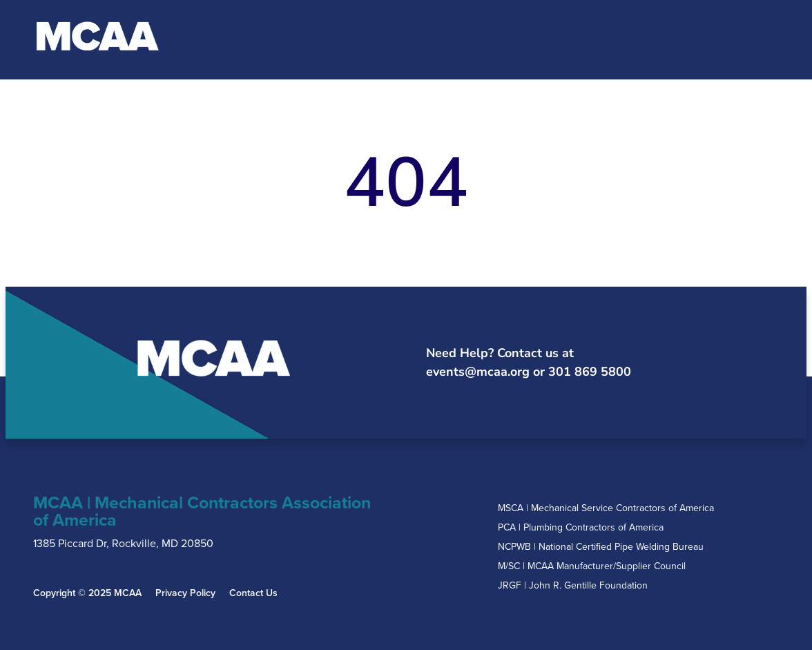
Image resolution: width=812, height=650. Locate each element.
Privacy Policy (185, 593)
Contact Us (253, 593)
